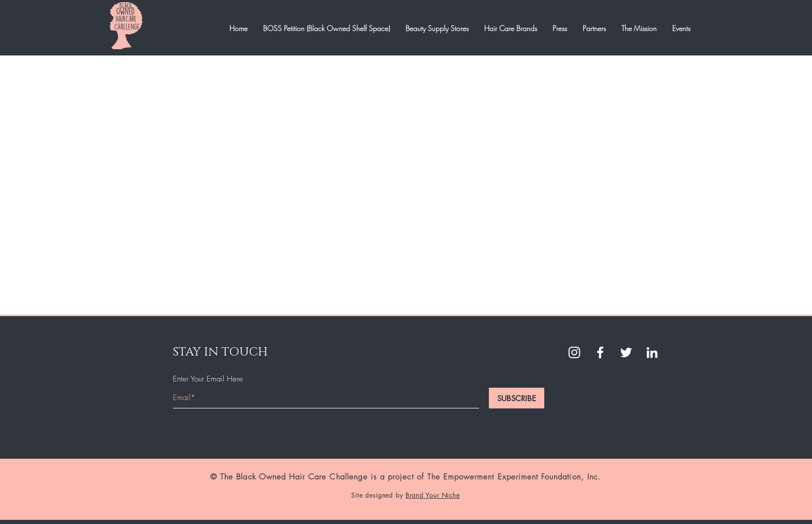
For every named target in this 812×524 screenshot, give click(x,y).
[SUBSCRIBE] (517, 398)
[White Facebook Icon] (600, 352)
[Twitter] (626, 352)
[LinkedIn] (652, 352)
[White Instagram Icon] (574, 352)
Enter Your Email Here (208, 379)
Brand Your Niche (432, 495)
